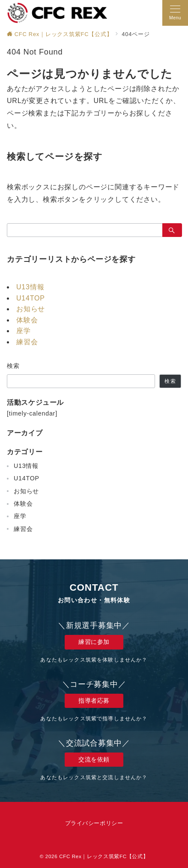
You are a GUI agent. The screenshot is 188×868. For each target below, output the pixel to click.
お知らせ (31, 309)
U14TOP (31, 298)
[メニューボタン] (175, 13)
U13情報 (30, 287)
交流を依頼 (94, 759)
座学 (24, 331)
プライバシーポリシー (94, 823)
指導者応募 (94, 701)
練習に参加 (94, 642)
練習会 (27, 342)
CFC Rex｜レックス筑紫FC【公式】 (104, 856)
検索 (13, 366)
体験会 (27, 320)
